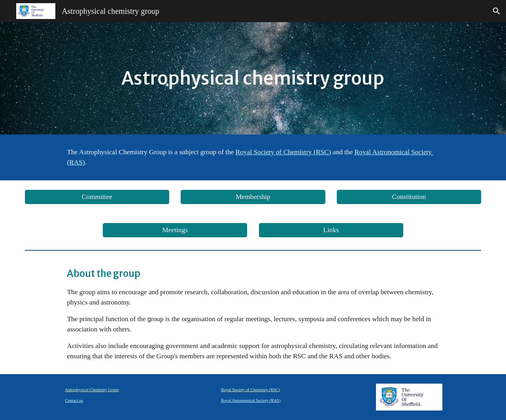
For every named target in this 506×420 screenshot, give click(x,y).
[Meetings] (175, 230)
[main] (253, 79)
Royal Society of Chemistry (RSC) (250, 390)
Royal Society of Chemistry (274, 152)
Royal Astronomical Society (393, 152)
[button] (497, 11)
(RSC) (322, 152)
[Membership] (253, 197)
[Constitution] (409, 197)
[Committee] (97, 197)
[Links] (331, 230)
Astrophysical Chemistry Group (92, 390)
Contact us (74, 400)
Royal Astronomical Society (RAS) (251, 400)
